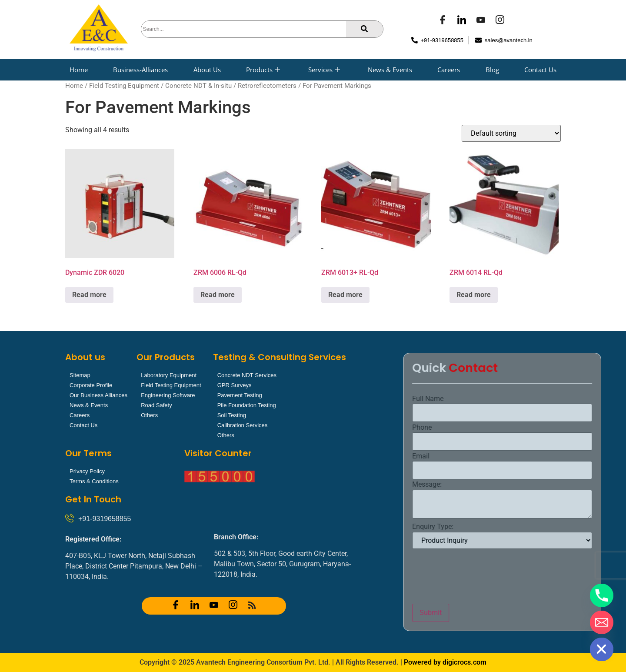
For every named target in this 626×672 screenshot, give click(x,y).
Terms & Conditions (94, 481)
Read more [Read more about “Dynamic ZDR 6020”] (89, 295)
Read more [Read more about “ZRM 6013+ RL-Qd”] (345, 295)
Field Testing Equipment (124, 86)
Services (324, 70)
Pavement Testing (240, 395)
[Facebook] (443, 21)
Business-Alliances (140, 70)
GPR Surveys (235, 385)
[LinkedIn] (462, 21)
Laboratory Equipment (169, 375)
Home (79, 70)
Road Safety (156, 405)
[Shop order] (511, 133)
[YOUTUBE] (481, 21)
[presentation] (559, 576)
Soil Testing (232, 415)
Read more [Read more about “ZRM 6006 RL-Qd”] (218, 295)
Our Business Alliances (98, 395)
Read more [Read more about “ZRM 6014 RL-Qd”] (474, 295)
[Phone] (602, 595)
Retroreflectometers (267, 86)
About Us (207, 70)
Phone (503, 428)
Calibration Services (243, 425)
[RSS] (252, 606)
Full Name (509, 399)
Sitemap (80, 375)
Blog (492, 70)
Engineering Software (168, 395)
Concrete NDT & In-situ (198, 86)
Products (263, 70)
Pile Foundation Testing (247, 405)
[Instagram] (500, 21)
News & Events (390, 70)
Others (149, 415)
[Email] (602, 622)
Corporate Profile (91, 385)
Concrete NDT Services (247, 375)
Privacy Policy (87, 471)
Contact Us (540, 70)
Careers (449, 70)
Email (502, 456)
